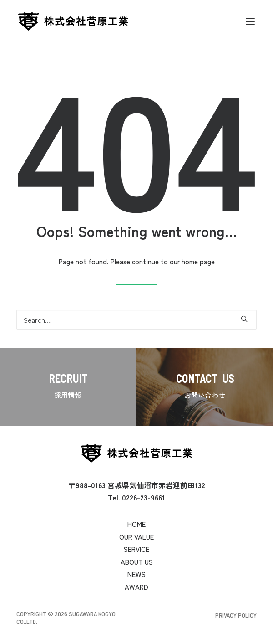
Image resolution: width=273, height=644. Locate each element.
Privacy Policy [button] (236, 615)
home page (198, 261)
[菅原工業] (73, 21)
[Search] (136, 320)
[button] (250, 21)
